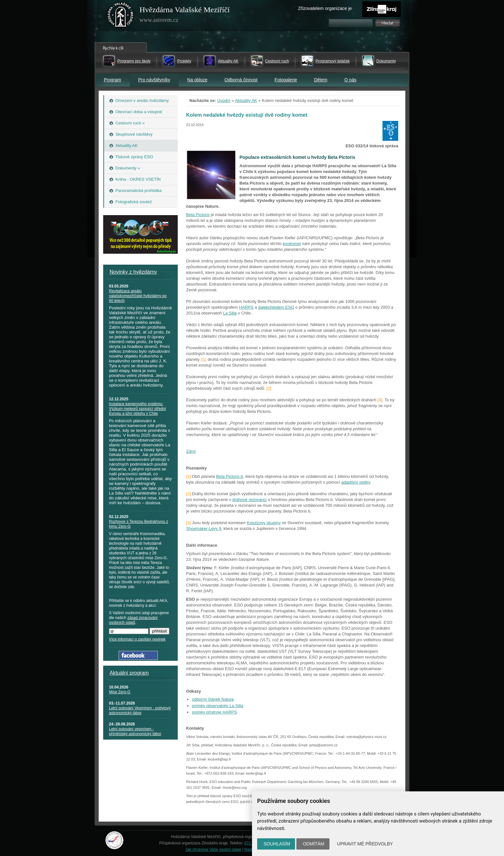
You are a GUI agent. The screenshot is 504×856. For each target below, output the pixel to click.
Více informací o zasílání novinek (137, 639)
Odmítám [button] (313, 844)
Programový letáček (333, 61)
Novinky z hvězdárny (133, 272)
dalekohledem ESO (276, 307)
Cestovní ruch (277, 61)
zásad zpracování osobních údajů (133, 620)
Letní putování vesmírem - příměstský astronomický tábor (135, 731)
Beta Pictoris (198, 215)
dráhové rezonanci (250, 500)
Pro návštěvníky (154, 80)
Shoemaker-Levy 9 (204, 528)
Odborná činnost (241, 80)
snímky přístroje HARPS (214, 712)
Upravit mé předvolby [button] (365, 844)
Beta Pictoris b (230, 476)
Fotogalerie (286, 80)
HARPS (246, 307)
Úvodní (224, 100)
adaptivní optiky (356, 482)
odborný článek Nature (213, 699)
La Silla (230, 313)
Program (113, 80)
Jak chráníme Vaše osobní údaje (213, 850)
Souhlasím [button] (277, 844)
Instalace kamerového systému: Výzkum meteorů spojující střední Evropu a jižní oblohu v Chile (137, 409)
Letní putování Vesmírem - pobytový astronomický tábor (140, 710)
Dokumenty (386, 61)
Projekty (184, 61)
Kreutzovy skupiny (264, 523)
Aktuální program (129, 673)
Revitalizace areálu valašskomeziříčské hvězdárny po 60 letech (138, 296)
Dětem (321, 80)
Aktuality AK (228, 61)
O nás (350, 80)
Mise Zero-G (120, 692)
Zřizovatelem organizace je (325, 8)
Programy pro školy (134, 61)
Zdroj (191, 451)
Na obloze (197, 80)
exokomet (292, 244)
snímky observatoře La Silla (218, 706)
